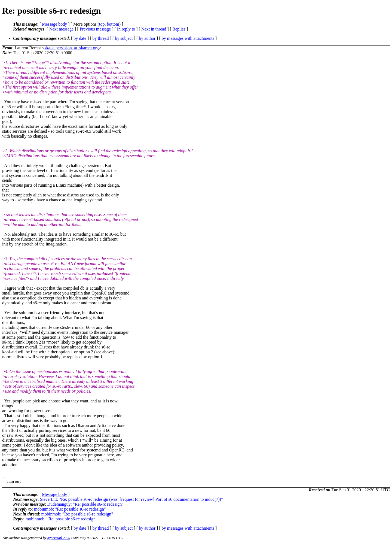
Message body (54, 24)
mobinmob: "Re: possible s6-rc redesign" (70, 511)
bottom (113, 24)
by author (147, 38)
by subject (124, 38)
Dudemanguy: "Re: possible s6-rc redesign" (85, 506)
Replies (179, 29)
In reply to (126, 29)
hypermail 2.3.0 (59, 539)
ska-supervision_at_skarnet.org (71, 48)
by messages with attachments (188, 38)
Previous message (95, 29)
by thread (101, 38)
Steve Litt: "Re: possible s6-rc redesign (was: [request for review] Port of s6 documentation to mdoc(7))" (131, 501)
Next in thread (154, 29)
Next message (61, 29)
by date (80, 38)
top (102, 24)
